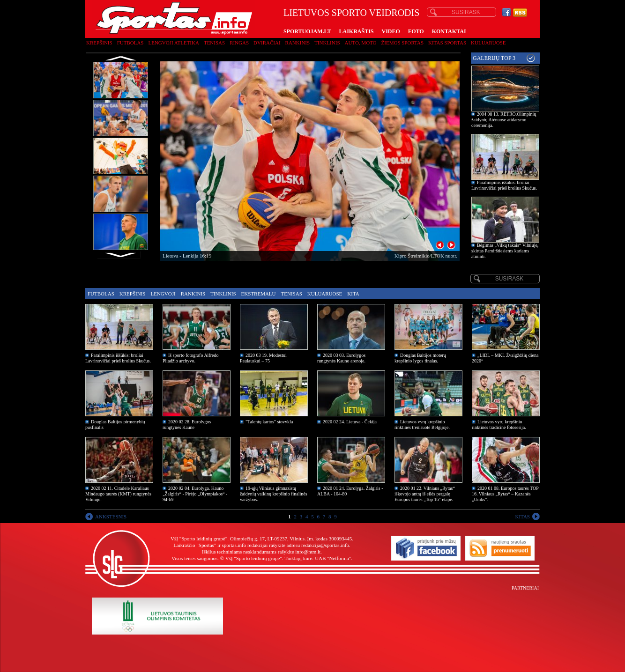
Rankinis (298, 43)
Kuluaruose (488, 43)
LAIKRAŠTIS (356, 31)
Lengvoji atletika (173, 43)
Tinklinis (327, 43)
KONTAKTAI (449, 31)
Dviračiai (267, 43)
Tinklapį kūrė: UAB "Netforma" (318, 558)
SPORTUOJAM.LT (307, 31)
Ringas (239, 43)
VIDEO (391, 31)
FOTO (416, 31)
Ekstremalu (259, 294)
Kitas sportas (447, 43)
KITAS (522, 517)
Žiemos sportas (402, 43)
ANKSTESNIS (111, 517)
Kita (353, 294)
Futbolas (130, 43)
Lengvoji (163, 294)
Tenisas (214, 43)
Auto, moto (361, 43)
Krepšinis (99, 43)
